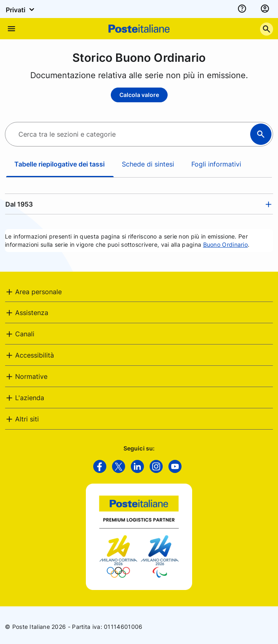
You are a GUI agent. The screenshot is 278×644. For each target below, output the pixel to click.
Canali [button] (25, 334)
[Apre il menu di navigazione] (11, 29)
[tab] (139, 204)
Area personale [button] (38, 292)
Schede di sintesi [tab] (148, 164)
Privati (21, 9)
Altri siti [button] (27, 419)
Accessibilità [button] (35, 355)
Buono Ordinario (226, 244)
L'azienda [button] (30, 398)
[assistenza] (242, 9)
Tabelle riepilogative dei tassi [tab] (59, 164)
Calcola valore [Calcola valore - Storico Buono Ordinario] (139, 95)
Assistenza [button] (32, 313)
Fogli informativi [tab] (216, 164)
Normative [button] (31, 376)
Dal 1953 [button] (19, 204)
